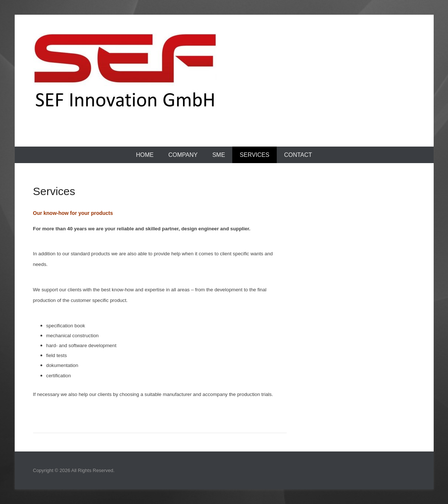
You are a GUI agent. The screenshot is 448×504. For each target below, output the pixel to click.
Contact (298, 155)
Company (183, 155)
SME (219, 155)
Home (145, 155)
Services (255, 155)
